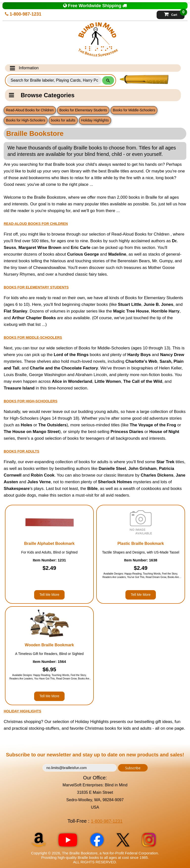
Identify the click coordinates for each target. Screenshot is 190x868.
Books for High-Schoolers (26, 120)
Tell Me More (49, 595)
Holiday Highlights (95, 120)
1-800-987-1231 (23, 14)
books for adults (63, 120)
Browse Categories (42, 95)
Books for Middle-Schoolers (134, 110)
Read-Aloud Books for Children (30, 110)
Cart (174, 14)
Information (24, 68)
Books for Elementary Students (83, 110)
